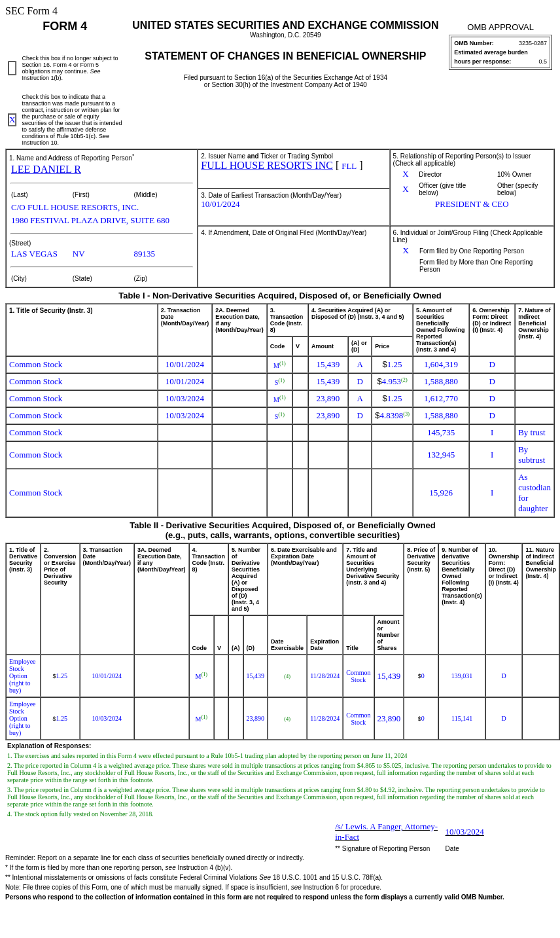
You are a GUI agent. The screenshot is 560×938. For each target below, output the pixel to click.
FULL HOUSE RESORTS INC (267, 165)
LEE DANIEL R (46, 169)
